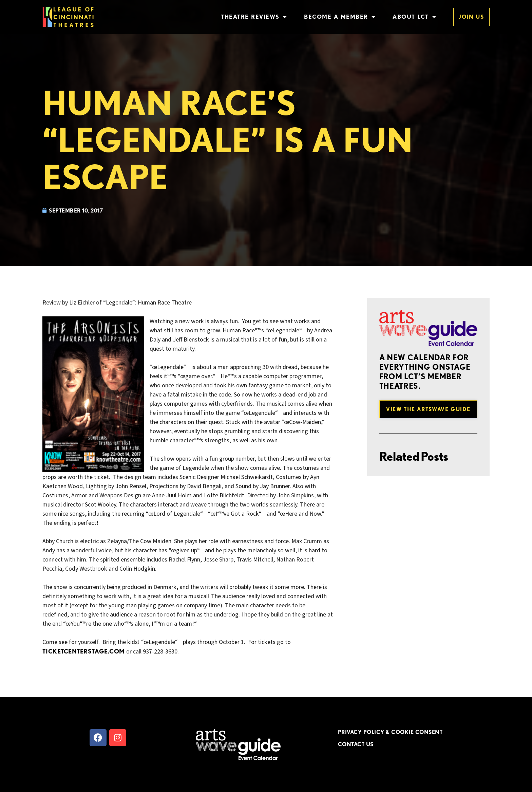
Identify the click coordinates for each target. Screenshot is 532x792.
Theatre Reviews (254, 17)
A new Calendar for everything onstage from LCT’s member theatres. (425, 372)
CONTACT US (356, 744)
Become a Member (340, 17)
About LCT (414, 17)
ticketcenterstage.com (83, 651)
